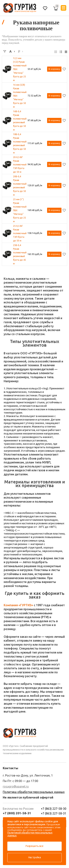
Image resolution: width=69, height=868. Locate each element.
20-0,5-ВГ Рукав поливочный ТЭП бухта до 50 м (20, 165)
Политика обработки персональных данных (34, 792)
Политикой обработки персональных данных (30, 834)
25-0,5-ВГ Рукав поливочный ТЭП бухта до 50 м (20, 233)
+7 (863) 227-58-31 (54, 813)
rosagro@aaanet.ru (16, 786)
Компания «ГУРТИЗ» (18, 605)
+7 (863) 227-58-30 (54, 809)
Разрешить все (34, 846)
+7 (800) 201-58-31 (17, 813)
